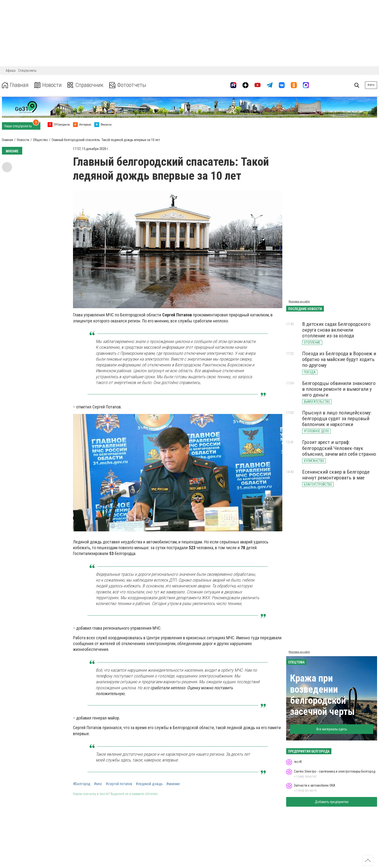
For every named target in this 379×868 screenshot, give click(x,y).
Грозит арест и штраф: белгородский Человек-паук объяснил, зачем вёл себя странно (339, 448)
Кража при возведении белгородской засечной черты (322, 695)
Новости (48, 85)
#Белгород (82, 784)
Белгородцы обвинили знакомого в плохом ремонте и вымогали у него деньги (339, 389)
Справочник (85, 85)
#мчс (98, 784)
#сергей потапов (119, 784)
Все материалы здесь (332, 729)
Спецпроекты (27, 71)
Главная (15, 85)
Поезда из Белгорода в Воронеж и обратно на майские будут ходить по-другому (339, 359)
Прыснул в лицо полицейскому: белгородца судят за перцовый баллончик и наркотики (337, 419)
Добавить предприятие (332, 802)
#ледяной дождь (149, 784)
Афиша (11, 71)
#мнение (173, 784)
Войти (371, 85)
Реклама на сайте (299, 302)
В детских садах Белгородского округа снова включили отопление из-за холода (336, 330)
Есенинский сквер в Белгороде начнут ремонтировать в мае (336, 475)
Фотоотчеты (128, 85)
